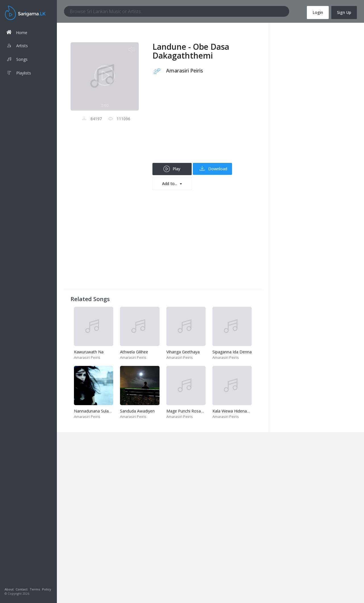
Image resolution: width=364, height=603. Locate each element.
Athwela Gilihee (134, 352)
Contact (22, 589)
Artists (17, 46)
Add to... (170, 184)
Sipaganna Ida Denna (232, 352)
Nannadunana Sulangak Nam (101, 411)
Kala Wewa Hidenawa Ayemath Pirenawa (250, 411)
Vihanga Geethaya (183, 352)
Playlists (19, 74)
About (9, 589)
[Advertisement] (204, 123)
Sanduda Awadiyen (137, 411)
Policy (47, 589)
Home (17, 32)
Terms (35, 589)
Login (318, 12)
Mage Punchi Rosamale (188, 411)
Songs (17, 60)
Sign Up (344, 12)
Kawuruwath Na (89, 352)
